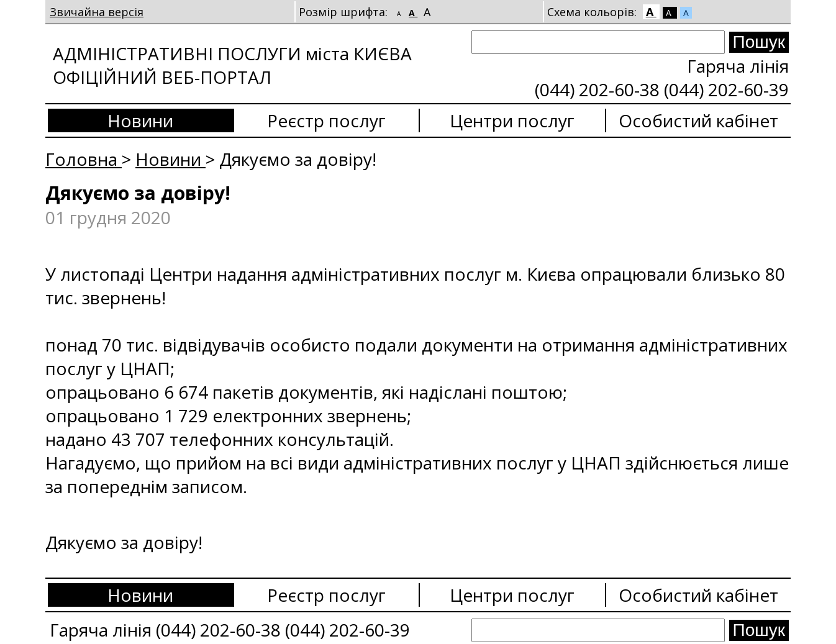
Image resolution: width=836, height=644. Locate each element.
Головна (84, 159)
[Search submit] (759, 42)
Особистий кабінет (698, 120)
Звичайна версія (97, 12)
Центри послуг (512, 120)
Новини (140, 120)
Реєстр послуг (326, 120)
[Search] (598, 42)
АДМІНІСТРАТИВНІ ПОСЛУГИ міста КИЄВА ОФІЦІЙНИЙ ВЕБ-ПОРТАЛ (232, 65)
